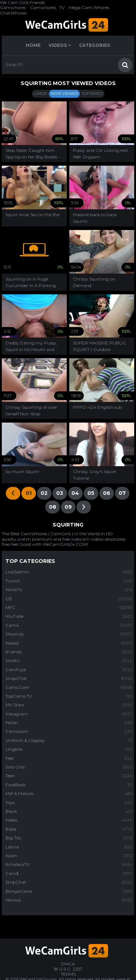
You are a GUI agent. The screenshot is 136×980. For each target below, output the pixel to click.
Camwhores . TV (47, 7)
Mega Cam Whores (89, 7)
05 (91, 493)
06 (107, 493)
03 (60, 493)
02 (44, 493)
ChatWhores (13, 13)
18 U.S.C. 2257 (68, 969)
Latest (40, 94)
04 (75, 493)
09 (68, 507)
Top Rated (92, 94)
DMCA (68, 964)
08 (53, 507)
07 (122, 493)
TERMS (68, 974)
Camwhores (13, 7)
